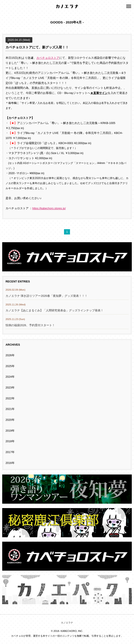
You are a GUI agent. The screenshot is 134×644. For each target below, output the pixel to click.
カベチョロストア (48, 58)
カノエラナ (67, 623)
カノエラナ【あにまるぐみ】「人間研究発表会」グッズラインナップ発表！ (54, 311)
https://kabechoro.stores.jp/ (49, 208)
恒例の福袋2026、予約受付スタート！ (30, 325)
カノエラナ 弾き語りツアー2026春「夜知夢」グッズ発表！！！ (47, 296)
